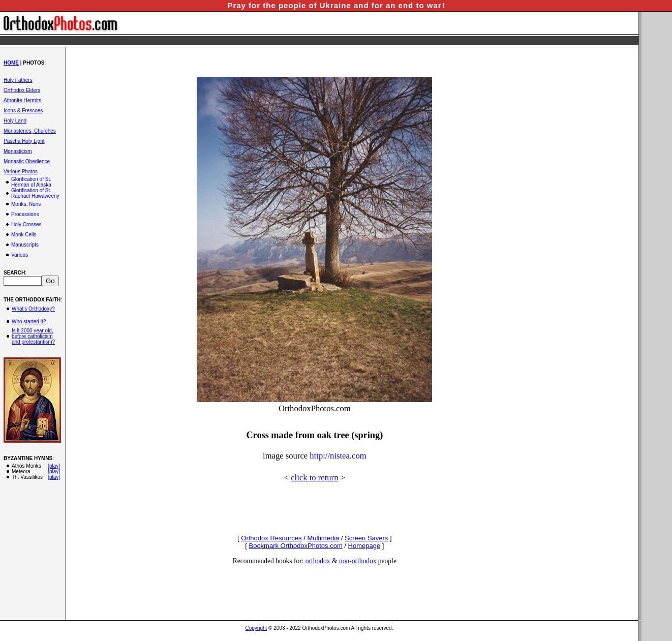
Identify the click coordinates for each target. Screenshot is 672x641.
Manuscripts (25, 245)
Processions (25, 214)
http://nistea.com (338, 456)
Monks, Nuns (26, 204)
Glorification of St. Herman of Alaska (31, 182)
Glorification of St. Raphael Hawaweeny (35, 193)
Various (20, 255)
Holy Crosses (26, 224)
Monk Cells (24, 235)
